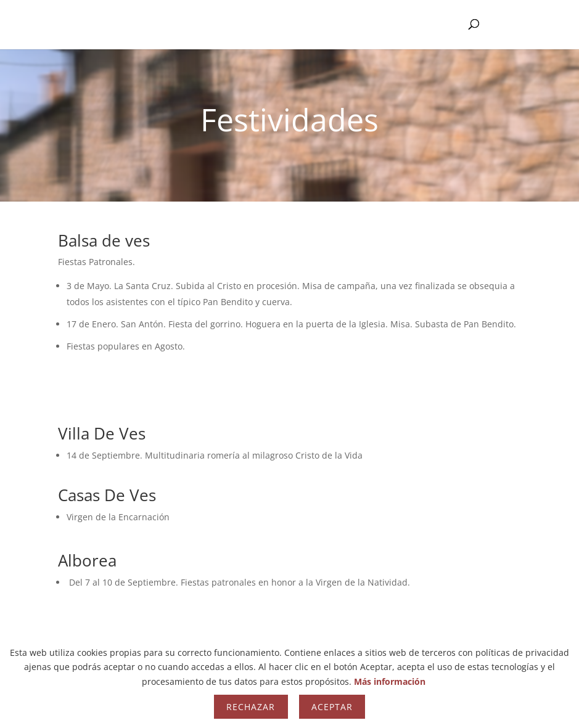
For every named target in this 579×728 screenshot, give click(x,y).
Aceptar (332, 707)
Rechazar (251, 707)
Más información (390, 681)
